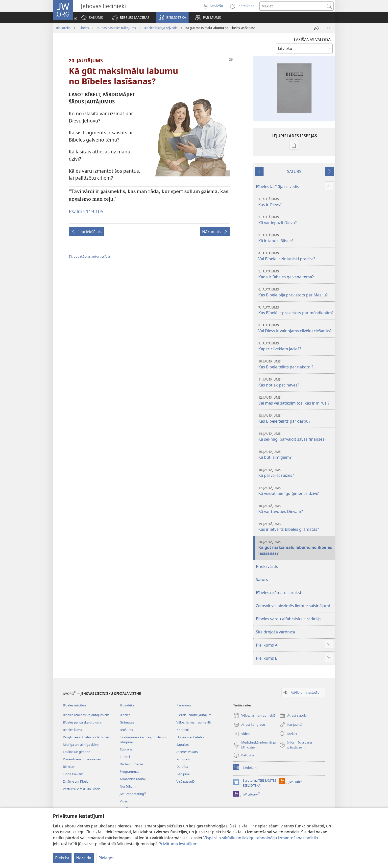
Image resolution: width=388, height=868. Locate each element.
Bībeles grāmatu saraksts (280, 593)
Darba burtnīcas (132, 764)
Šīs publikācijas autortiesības (90, 256)
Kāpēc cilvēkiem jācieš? (296, 346)
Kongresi (183, 759)
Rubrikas (126, 749)
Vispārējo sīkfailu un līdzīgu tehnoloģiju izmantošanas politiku (261, 838)
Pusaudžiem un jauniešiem (83, 759)
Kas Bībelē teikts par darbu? (296, 419)
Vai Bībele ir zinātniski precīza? (296, 256)
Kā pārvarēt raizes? (296, 473)
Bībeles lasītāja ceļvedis (161, 28)
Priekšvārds (267, 566)
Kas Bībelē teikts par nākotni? (296, 364)
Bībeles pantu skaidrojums (82, 722)
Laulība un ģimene (76, 752)
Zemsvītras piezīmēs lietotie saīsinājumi (293, 606)
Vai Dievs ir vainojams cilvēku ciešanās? (296, 328)
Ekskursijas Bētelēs (190, 737)
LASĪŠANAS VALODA (312, 40)
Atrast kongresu (249, 725)
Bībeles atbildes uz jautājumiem (86, 715)
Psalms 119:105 (86, 211)
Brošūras (126, 730)
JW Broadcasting (133, 794)
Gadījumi (183, 774)
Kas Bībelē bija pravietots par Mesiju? (296, 292)
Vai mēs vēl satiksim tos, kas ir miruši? (296, 400)
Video (124, 801)
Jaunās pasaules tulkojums (116, 28)
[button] (131, 18)
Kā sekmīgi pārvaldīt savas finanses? (296, 437)
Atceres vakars (187, 752)
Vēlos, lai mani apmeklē (194, 722)
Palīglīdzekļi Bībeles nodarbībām (86, 737)
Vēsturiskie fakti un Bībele (82, 789)
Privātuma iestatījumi (179, 844)
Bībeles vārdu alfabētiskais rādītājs (288, 619)
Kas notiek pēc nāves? (296, 382)
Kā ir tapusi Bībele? (296, 238)
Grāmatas (127, 722)
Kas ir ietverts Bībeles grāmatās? (296, 527)
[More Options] (328, 28)
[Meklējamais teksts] (292, 6)
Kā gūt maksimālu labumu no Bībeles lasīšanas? (296, 548)
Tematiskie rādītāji (133, 779)
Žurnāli (125, 757)
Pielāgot (106, 858)
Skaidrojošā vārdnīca (275, 632)
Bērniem (69, 767)
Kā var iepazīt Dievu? (296, 220)
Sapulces (183, 745)
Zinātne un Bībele (76, 781)
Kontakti (183, 730)
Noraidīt (84, 858)
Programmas (129, 772)
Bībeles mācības (74, 705)
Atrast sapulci (293, 716)
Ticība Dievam (73, 774)
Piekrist (62, 858)
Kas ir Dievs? (296, 202)
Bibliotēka (63, 28)
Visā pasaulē (185, 781)
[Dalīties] (317, 28)
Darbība (182, 767)
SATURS (294, 171)
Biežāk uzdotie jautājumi (194, 715)
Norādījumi (128, 786)
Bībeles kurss (72, 730)
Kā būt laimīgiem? (296, 455)
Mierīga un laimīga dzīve (81, 745)
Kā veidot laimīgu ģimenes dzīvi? (296, 491)
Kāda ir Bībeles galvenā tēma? (296, 274)
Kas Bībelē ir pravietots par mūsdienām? (296, 310)
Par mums (184, 705)
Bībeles (84, 28)
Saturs (262, 579)
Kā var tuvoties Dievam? (296, 509)
